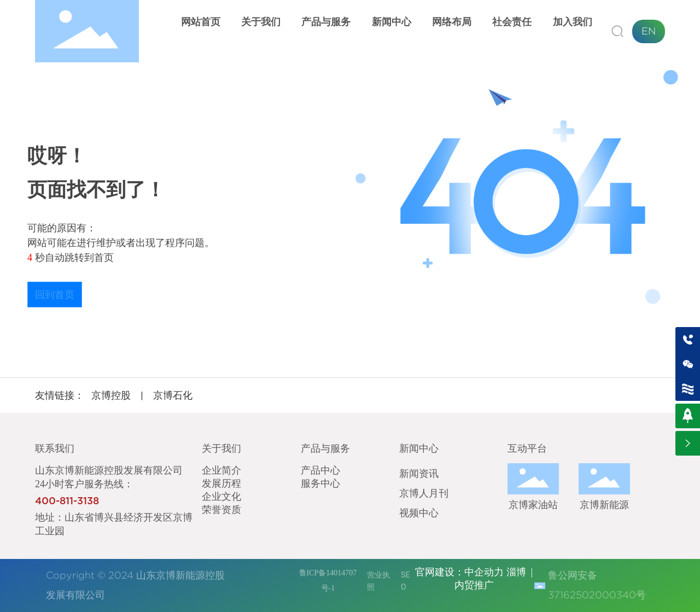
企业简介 (221, 470)
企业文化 (221, 496)
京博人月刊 (424, 493)
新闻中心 (419, 448)
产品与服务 (325, 448)
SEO (405, 581)
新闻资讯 (419, 473)
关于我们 (221, 448)
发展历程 (221, 483)
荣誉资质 (221, 509)
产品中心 (320, 470)
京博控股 (111, 395)
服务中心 (320, 483)
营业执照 (378, 581)
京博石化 (173, 395)
